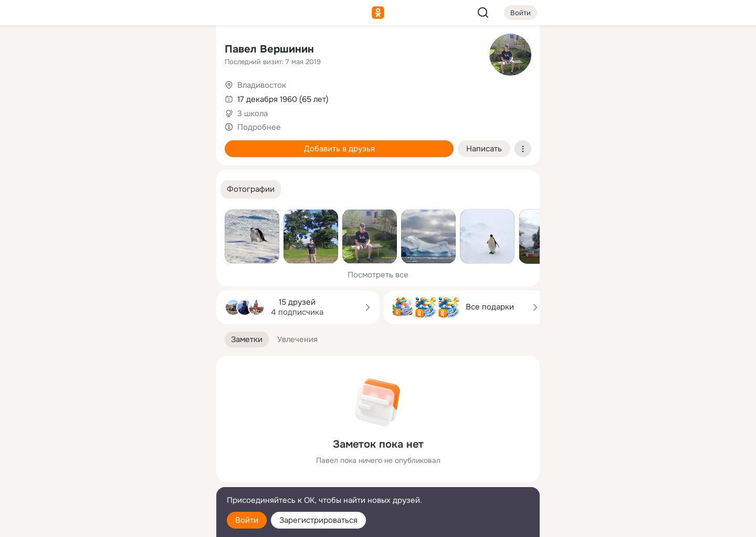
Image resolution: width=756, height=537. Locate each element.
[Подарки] (92, 143)
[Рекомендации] (139, 189)
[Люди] (139, 97)
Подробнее (259, 127)
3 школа (253, 113)
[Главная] (92, 50)
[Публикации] (92, 97)
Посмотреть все (378, 275)
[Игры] (185, 143)
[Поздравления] (139, 143)
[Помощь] (92, 189)
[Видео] (185, 97)
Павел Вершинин (269, 49)
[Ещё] (139, 456)
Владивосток (262, 85)
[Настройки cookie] (139, 523)
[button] (251, 189)
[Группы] (185, 50)
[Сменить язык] (139, 478)
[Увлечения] (139, 50)
